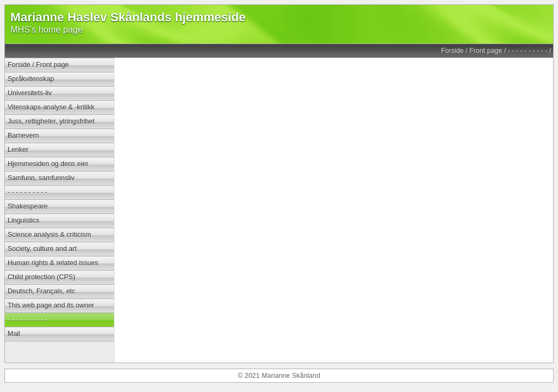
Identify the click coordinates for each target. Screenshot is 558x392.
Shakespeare (28, 206)
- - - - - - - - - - (528, 51)
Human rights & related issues (53, 263)
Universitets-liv (30, 93)
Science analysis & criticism (49, 235)
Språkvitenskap (31, 79)
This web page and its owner (51, 305)
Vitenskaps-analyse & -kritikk (51, 107)
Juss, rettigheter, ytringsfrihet (51, 121)
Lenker (18, 150)
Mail (14, 334)
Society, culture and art (42, 249)
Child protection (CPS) (41, 277)
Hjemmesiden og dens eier (48, 164)
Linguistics (23, 220)
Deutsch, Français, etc (41, 291)
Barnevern (23, 136)
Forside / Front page (471, 51)
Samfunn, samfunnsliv (41, 178)
